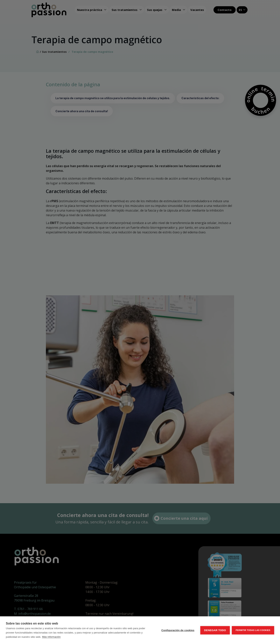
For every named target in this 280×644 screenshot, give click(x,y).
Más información (51, 637)
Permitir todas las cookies (253, 630)
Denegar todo (215, 630)
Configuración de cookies (178, 630)
